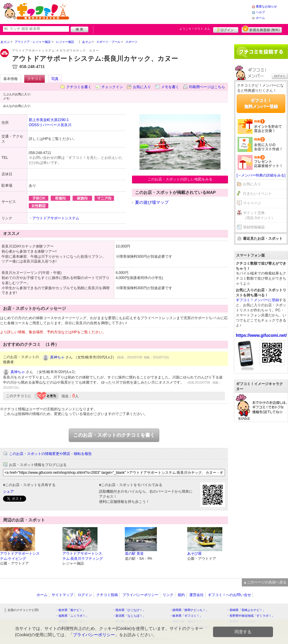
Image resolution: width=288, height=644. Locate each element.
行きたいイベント (257, 194)
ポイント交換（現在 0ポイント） (259, 215)
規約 (181, 595)
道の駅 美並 (134, 553)
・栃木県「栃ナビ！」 (70, 610)
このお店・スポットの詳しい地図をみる (180, 179)
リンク (168, 595)
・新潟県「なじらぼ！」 (129, 616)
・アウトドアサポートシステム (54, 218)
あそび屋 (194, 553)
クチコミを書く (79, 87)
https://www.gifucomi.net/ (261, 335)
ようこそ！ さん (195, 29)
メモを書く (170, 87)
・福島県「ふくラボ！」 (72, 616)
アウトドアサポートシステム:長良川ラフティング (83, 556)
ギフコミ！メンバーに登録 (257, 300)
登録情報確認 (254, 227)
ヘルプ (260, 12)
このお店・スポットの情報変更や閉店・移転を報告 (50, 454)
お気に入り (142, 87)
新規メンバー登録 (262, 29)
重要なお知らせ (266, 6)
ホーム (260, 18)
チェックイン (112, 87)
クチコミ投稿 (107, 595)
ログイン (226, 29)
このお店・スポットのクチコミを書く (114, 435)
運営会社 (196, 595)
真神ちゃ (57, 357)
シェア (8, 491)
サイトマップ (62, 595)
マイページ (252, 203)
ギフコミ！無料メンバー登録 (261, 103)
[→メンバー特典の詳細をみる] (261, 175)
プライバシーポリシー (140, 595)
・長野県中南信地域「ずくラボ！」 (250, 616)
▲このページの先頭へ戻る (265, 582)
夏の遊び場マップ (152, 202)
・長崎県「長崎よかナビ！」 (246, 610)
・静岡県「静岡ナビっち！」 (189, 610)
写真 (55, 79)
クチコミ (34, 79)
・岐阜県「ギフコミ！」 (186, 616)
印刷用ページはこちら (207, 87)
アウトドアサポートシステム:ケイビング (20, 556)
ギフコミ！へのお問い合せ (229, 595)
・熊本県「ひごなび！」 (129, 610)
